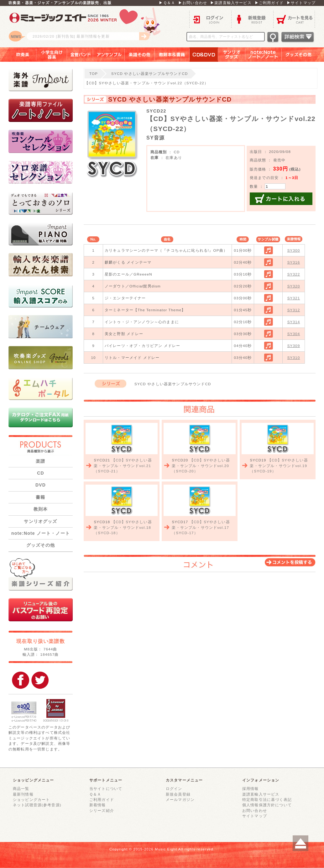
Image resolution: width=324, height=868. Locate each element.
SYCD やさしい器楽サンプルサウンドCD (150, 74)
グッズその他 (303, 55)
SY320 (294, 286)
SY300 (294, 250)
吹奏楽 (18, 55)
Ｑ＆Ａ (95, 794)
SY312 (294, 310)
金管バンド (80, 55)
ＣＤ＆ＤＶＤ (204, 55)
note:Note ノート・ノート (41, 533)
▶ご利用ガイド (269, 3)
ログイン (210, 19)
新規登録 (252, 19)
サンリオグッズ (232, 55)
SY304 (294, 334)
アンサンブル (109, 55)
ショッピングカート (31, 800)
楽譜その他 (140, 55)
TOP (94, 74)
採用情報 (251, 789)
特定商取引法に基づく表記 (267, 800)
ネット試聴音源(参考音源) (37, 805)
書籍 (40, 497)
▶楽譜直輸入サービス (231, 3)
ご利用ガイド (102, 800)
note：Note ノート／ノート (264, 55)
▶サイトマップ (301, 3)
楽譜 (40, 461)
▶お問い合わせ (193, 3)
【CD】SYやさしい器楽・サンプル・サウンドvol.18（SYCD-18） (123, 527)
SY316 (294, 262)
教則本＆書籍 (172, 55)
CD (41, 473)
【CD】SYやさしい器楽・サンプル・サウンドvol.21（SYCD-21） (123, 466)
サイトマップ (255, 816)
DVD (41, 485)
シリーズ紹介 (102, 810)
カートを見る (294, 19)
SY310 (294, 358)
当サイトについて (106, 789)
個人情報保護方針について (267, 805)
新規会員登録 (178, 794)
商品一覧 (21, 789)
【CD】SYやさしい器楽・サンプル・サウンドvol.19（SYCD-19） (279, 466)
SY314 (294, 322)
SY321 (294, 298)
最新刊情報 (23, 794)
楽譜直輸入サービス (261, 794)
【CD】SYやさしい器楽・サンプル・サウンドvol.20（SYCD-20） (201, 466)
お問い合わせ (255, 810)
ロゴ (87, 27)
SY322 (294, 274)
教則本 (41, 509)
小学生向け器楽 (52, 55)
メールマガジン (180, 800)
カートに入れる (281, 199)
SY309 (294, 346)
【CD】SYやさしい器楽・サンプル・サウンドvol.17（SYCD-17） (201, 527)
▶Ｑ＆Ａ (167, 3)
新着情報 (98, 805)
